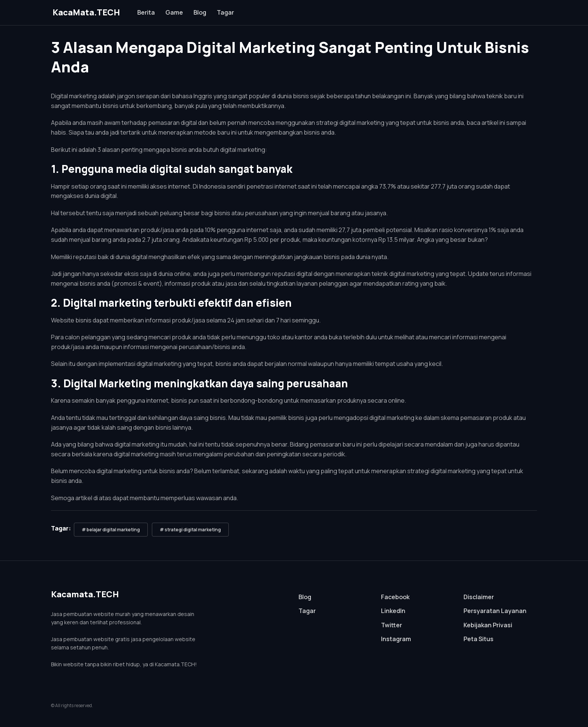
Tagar (225, 12)
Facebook (395, 597)
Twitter (391, 625)
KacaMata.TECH (86, 12)
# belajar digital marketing (111, 530)
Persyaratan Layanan (495, 611)
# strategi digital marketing (190, 530)
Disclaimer (479, 597)
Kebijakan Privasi (488, 625)
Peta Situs (478, 639)
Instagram (396, 639)
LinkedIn (393, 611)
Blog (200, 12)
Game (174, 12)
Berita (146, 12)
